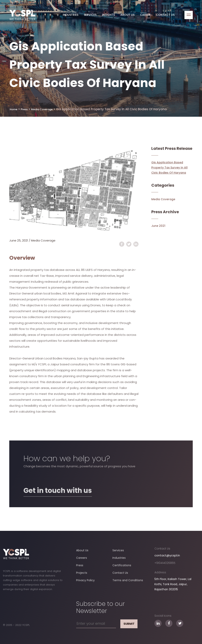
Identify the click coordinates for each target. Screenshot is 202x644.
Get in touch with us (58, 505)
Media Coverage (43, 240)
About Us (127, 15)
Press (80, 565)
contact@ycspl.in (167, 555)
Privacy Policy (85, 580)
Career (145, 15)
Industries (71, 15)
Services (90, 15)
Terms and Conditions (128, 580)
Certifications (122, 565)
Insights (108, 15)
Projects (82, 573)
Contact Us (165, 15)
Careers (82, 558)
